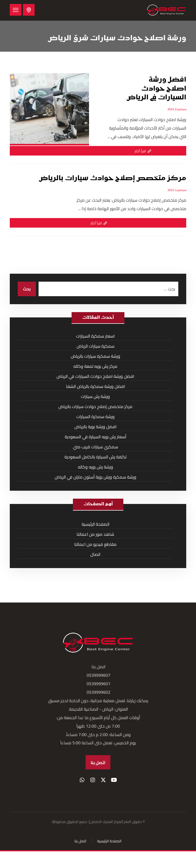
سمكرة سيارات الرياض (95, 346)
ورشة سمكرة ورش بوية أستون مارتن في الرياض (95, 477)
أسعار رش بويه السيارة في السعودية (95, 437)
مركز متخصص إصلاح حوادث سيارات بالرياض (95, 406)
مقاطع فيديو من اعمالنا (95, 544)
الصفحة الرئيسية (95, 524)
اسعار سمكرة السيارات (95, 336)
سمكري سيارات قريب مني (95, 447)
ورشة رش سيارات (95, 396)
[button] (16, 10)
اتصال (95, 554)
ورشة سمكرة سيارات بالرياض (95, 356)
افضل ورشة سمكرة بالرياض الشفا (95, 386)
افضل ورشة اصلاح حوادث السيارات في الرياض (95, 376)
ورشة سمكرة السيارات (95, 417)
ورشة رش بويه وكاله (95, 467)
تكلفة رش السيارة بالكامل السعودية (95, 457)
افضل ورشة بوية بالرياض (95, 427)
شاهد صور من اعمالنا (95, 534)
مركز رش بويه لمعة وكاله (95, 366)
